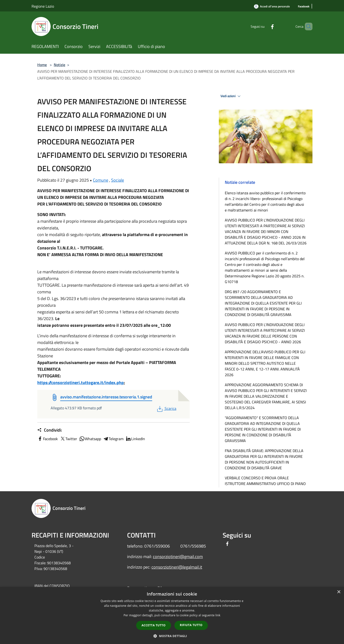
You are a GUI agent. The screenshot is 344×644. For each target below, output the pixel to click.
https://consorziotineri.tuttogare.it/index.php (81, 383)
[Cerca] (307, 26)
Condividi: (50, 430)
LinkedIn (135, 439)
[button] (172, 636)
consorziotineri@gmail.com (178, 557)
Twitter (68, 439)
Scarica (166, 408)
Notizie (59, 65)
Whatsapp (90, 439)
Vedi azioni (231, 96)
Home (42, 65)
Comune (101, 180)
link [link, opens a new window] (218, 615)
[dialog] (172, 615)
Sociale (118, 180)
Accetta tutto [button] (154, 625)
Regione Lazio (43, 6)
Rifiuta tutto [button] (191, 625)
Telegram (113, 439)
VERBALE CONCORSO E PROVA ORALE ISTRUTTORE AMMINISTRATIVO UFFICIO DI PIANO (265, 481)
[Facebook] (304, 7)
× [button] (339, 592)
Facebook (48, 439)
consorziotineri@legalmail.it (177, 567)
